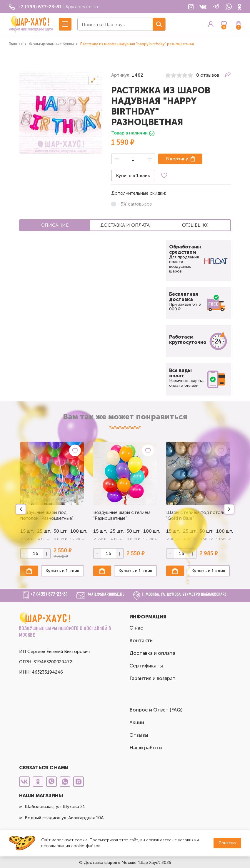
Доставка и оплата (152, 653)
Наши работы (146, 748)
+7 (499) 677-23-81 (49, 594)
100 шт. (77, 531)
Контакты (141, 640)
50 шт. (133, 531)
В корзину (177, 159)
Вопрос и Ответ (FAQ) (156, 710)
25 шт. (117, 531)
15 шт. (100, 531)
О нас (136, 628)
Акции (137, 722)
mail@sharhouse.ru (106, 594)
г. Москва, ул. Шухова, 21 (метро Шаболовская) (184, 594)
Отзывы (139, 735)
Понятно (227, 843)
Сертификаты (146, 666)
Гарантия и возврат (152, 678)
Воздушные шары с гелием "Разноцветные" (122, 515)
